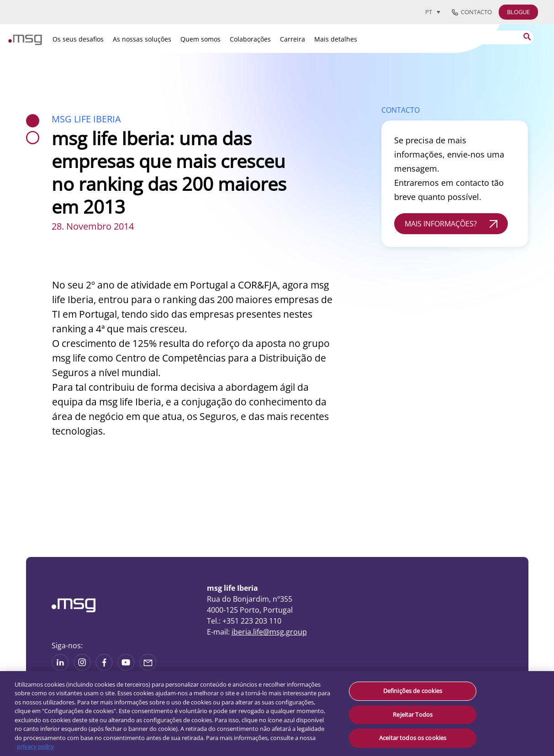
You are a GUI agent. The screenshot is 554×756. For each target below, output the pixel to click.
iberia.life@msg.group (269, 632)
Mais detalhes (336, 39)
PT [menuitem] (429, 12)
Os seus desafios (78, 39)
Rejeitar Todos (413, 714)
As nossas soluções (142, 39)
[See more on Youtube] (126, 668)
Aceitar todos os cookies (413, 738)
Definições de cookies (413, 691)
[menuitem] (433, 12)
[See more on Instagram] (82, 668)
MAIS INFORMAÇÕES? (441, 224)
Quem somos (200, 39)
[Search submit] (527, 37)
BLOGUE (518, 12)
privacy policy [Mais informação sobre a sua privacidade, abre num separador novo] (35, 746)
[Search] (476, 37)
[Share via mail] (148, 668)
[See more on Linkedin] (60, 668)
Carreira (293, 39)
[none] (436, 12)
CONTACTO (401, 110)
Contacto (472, 12)
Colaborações (250, 39)
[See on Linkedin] (104, 668)
